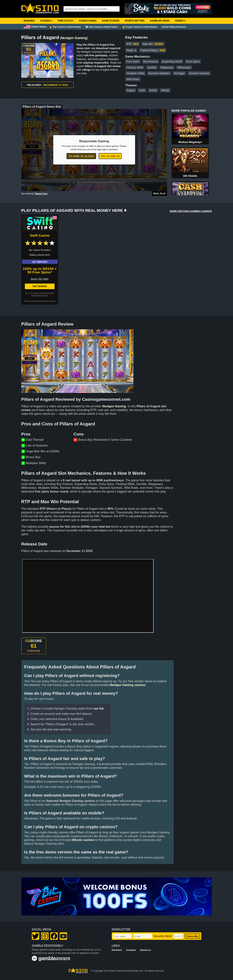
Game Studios (111, 21)
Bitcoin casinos (83, 840)
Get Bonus (40, 286)
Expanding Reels (172, 61)
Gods (142, 90)
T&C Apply (34, 293)
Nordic (153, 90)
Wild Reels (133, 79)
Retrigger (179, 73)
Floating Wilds (135, 67)
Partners (117, 950)
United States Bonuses (174, 27)
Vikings (165, 90)
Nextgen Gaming (74, 38)
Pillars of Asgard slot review (103, 66)
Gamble (152, 67)
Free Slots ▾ (66, 21)
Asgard (131, 90)
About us (145, 950)
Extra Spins (193, 61)
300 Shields (190, 176)
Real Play (159, 194)
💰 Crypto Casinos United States (140, 27)
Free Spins (133, 61)
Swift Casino (40, 236)
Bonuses (29, 21)
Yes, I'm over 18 (110, 156)
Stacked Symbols (199, 73)
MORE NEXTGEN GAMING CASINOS (191, 211)
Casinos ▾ (46, 21)
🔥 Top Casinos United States (65, 27)
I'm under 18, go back (81, 156)
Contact (131, 950)
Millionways (184, 67)
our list (99, 709)
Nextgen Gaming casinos (128, 685)
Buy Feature (151, 61)
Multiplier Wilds (135, 73)
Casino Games (88, 21)
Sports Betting (135, 21)
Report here (41, 194)
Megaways (167, 67)
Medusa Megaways (190, 142)
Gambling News (160, 21)
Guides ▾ (180, 21)
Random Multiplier (159, 73)
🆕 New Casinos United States (102, 27)
